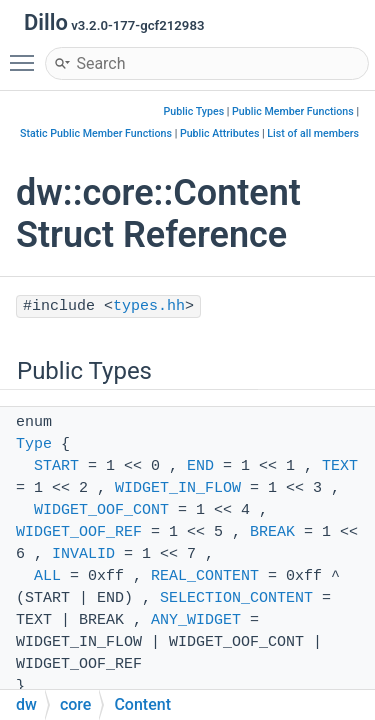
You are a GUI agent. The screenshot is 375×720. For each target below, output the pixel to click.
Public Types (194, 111)
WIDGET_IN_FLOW (178, 488)
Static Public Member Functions (96, 133)
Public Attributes (220, 133)
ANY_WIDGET (196, 620)
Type (34, 444)
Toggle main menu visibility (27, 54)
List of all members (313, 133)
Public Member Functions (293, 111)
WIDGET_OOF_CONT (101, 510)
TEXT (340, 466)
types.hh (149, 306)
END (200, 466)
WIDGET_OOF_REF (79, 532)
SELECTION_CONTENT (236, 598)
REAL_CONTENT (205, 576)
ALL (47, 576)
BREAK (272, 532)
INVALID (83, 554)
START (56, 466)
